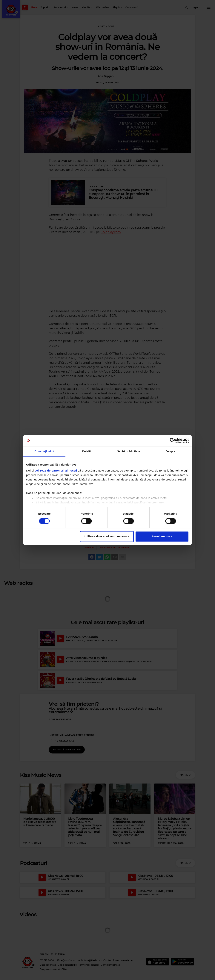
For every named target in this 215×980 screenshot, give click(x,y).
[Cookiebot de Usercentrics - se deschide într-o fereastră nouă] (172, 441)
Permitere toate (162, 537)
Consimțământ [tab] (44, 451)
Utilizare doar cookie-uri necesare (107, 537)
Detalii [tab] (87, 451)
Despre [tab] (171, 451)
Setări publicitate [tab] (129, 451)
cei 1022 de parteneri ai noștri (56, 471)
